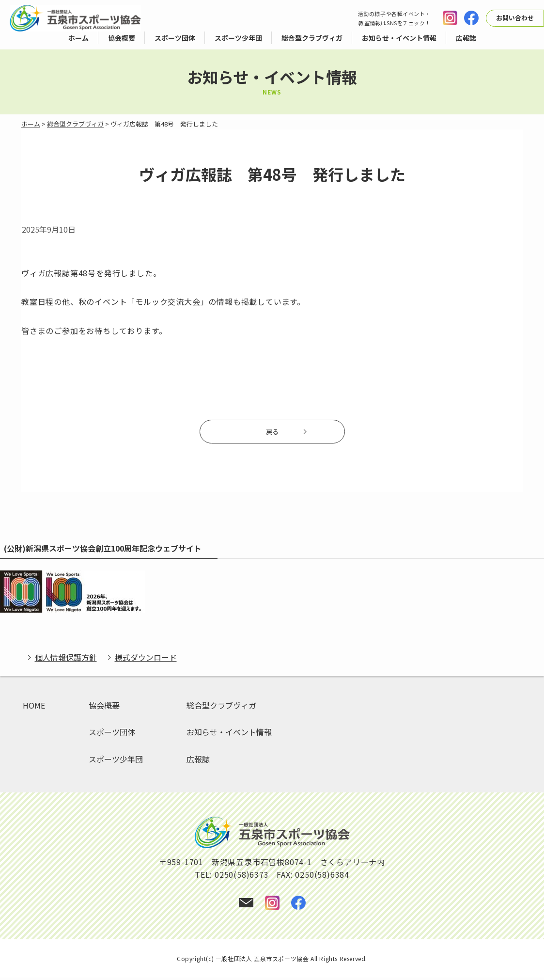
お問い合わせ (515, 18)
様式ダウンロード (146, 660)
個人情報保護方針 (66, 660)
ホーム (31, 124)
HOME (34, 708)
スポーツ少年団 (116, 761)
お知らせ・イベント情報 (229, 735)
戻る (272, 433)
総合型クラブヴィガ (75, 124)
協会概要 (104, 708)
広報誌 (198, 761)
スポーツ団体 (112, 735)
